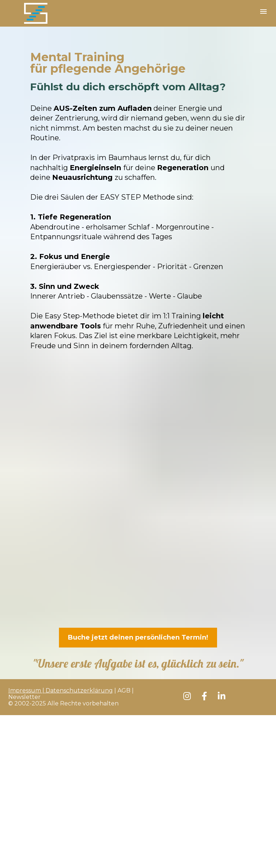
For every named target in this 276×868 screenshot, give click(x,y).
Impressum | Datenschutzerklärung (61, 690)
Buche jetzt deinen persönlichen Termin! (138, 637)
